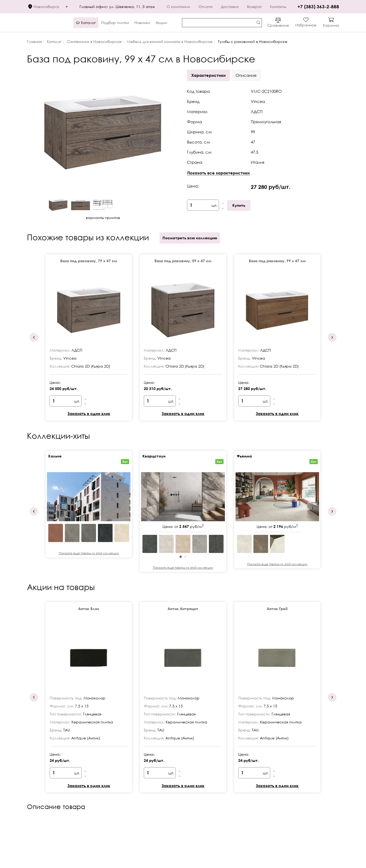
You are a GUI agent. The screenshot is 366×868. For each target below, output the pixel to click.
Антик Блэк (89, 609)
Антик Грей (277, 609)
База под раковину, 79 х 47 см (89, 261)
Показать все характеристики (218, 173)
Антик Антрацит (183, 609)
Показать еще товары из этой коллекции (89, 553)
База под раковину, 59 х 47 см (183, 261)
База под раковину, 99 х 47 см (277, 261)
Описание (246, 75)
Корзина (331, 25)
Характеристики (208, 75)
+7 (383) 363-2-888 (318, 6)
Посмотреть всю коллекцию (190, 238)
